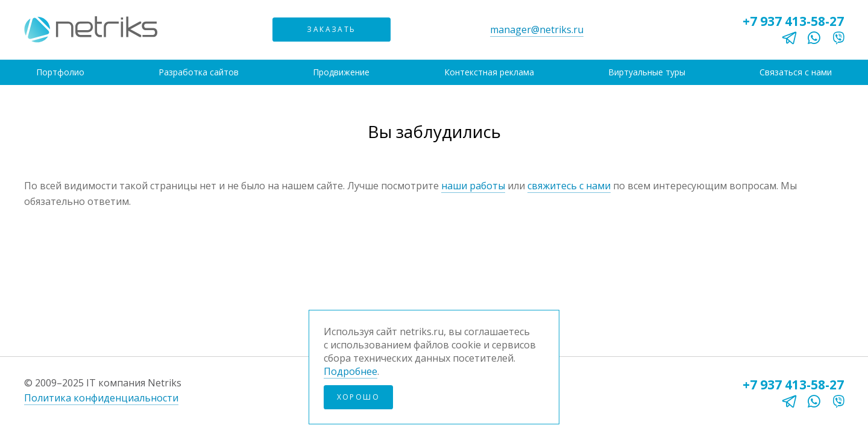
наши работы (473, 186)
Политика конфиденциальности (101, 398)
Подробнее (351, 371)
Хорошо (358, 397)
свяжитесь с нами (569, 186)
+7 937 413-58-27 (793, 21)
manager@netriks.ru (537, 30)
